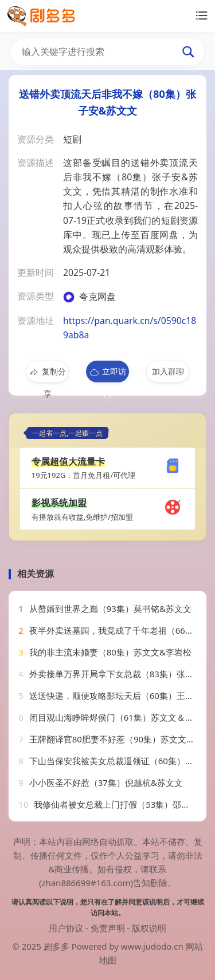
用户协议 (66, 928)
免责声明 (108, 928)
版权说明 (149, 928)
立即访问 (107, 374)
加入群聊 (168, 371)
